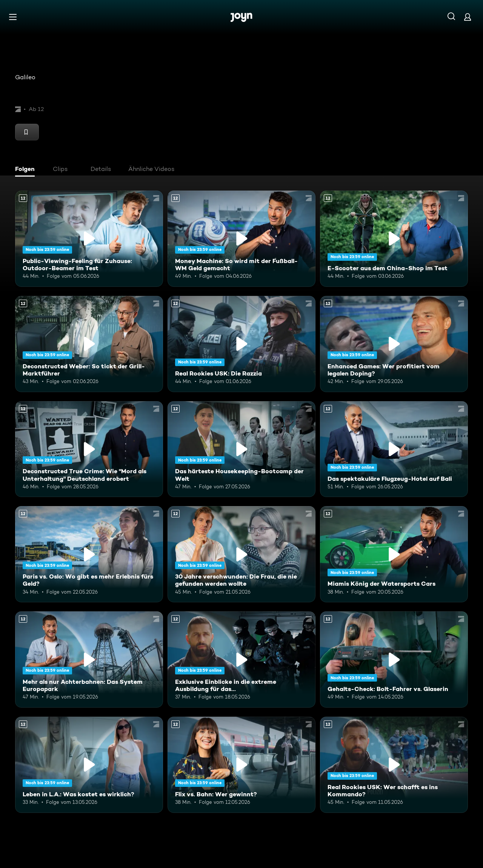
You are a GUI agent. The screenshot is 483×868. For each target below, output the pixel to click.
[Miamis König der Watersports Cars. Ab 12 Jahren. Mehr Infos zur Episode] (394, 554)
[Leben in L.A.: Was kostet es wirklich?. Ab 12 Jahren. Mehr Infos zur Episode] (89, 765)
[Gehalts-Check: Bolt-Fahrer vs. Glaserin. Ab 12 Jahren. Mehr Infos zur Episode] (394, 659)
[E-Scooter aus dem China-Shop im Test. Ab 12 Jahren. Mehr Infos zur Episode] (394, 239)
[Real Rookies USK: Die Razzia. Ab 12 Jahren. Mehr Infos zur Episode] (241, 344)
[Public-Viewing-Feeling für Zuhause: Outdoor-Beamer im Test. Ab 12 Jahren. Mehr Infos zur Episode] (89, 239)
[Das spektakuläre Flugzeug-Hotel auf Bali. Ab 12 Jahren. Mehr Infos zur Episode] (394, 449)
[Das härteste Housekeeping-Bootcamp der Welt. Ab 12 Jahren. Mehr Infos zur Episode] (241, 449)
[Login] (468, 17)
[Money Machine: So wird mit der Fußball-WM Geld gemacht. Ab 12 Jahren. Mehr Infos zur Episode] (241, 239)
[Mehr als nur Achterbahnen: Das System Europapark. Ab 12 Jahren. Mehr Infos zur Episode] (89, 659)
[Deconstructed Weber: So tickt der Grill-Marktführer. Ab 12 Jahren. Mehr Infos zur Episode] (89, 344)
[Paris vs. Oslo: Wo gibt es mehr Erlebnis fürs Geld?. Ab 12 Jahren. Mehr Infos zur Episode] (89, 554)
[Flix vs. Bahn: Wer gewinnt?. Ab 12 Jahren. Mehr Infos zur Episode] (241, 765)
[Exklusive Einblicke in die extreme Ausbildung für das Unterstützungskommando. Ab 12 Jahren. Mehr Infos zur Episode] (241, 659)
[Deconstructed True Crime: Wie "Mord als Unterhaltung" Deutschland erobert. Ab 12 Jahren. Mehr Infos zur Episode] (89, 449)
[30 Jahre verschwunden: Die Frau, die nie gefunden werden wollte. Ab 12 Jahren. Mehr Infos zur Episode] (241, 554)
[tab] (27, 170)
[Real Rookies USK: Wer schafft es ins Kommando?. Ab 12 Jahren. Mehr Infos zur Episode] (394, 765)
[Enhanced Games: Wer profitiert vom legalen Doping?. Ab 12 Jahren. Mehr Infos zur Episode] (394, 344)
